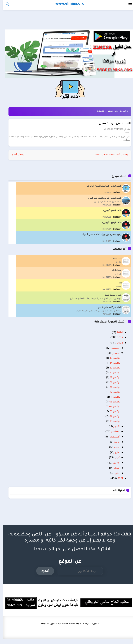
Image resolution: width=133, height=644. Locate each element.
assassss (114, 260)
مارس (112, 467)
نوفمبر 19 (111, 381)
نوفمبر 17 (111, 386)
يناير (113, 478)
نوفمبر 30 (111, 361)
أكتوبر (112, 430)
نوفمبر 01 (111, 424)
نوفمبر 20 (111, 376)
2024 (116, 335)
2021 (116, 484)
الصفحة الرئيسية (100, 157)
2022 (116, 346)
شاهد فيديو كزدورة (109, 212)
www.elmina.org (68, 629)
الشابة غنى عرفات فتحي (112, 125)
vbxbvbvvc (114, 273)
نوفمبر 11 (111, 400)
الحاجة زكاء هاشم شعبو (107, 309)
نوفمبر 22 (111, 371)
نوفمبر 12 (111, 395)
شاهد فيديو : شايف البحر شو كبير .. (101, 200)
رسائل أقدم (15, 157)
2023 (116, 340)
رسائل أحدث (117, 157)
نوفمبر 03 (111, 415)
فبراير (112, 473)
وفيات (125, 134)
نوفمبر (112, 357)
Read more (114, 194)
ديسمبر (111, 351)
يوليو (113, 446)
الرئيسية (120, 112)
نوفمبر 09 (111, 405)
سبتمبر (111, 435)
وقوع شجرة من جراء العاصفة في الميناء (98, 237)
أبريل (113, 462)
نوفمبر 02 (111, 420)
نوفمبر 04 (111, 410)
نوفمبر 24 (111, 366)
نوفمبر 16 (111, 390)
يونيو (113, 451)
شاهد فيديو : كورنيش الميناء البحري (101, 188)
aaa (117, 285)
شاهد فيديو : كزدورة (108, 224)
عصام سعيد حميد (110, 297)
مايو (113, 457)
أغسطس (110, 441)
